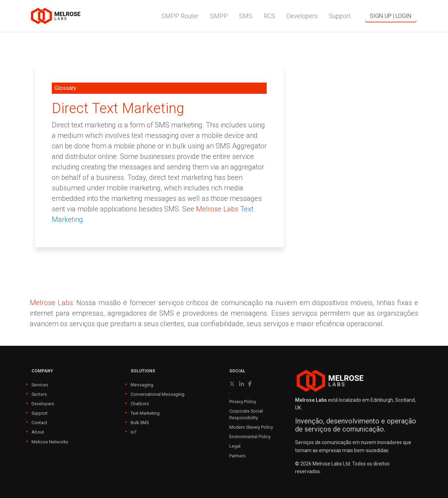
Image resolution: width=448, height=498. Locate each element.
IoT (134, 432)
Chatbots (140, 404)
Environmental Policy (250, 437)
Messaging (142, 385)
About (38, 432)
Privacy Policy (243, 402)
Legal (235, 446)
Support (40, 413)
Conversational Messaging (157, 394)
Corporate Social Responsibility (246, 414)
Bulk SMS (140, 423)
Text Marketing (145, 413)
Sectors (39, 394)
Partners (237, 456)
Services (40, 385)
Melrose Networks (50, 442)
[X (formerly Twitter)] (232, 384)
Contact (39, 423)
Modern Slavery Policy (251, 427)
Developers (43, 404)
